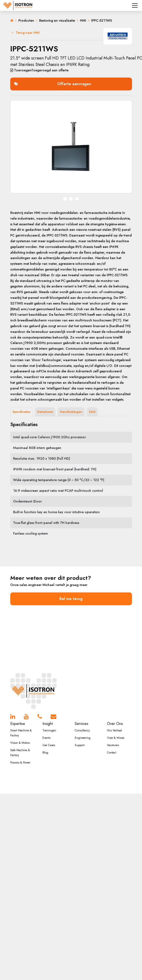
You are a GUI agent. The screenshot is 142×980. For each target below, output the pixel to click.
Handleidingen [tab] (71, 412)
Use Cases (49, 745)
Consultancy (82, 730)
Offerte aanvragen (53, 84)
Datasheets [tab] (45, 412)
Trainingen (49, 730)
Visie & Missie (116, 738)
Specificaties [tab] (21, 412)
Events (46, 738)
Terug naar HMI (26, 33)
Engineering (83, 738)
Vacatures (113, 745)
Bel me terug (71, 599)
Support (80, 745)
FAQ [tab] (92, 412)
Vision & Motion (20, 743)
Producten (26, 20)
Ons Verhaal (114, 730)
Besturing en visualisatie (57, 20)
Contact (112, 753)
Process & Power (20, 763)
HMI (83, 20)
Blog (45, 753)
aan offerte (39, 70)
